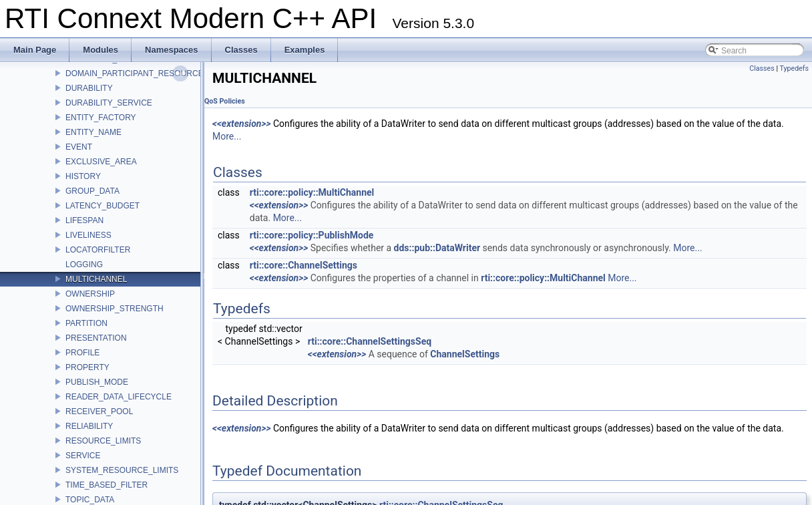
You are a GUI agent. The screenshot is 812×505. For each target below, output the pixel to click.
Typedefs (794, 68)
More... (227, 136)
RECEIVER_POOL (99, 411)
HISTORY (83, 176)
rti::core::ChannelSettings (303, 265)
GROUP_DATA (92, 191)
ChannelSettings (465, 354)
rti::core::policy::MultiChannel (312, 192)
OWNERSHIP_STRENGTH (115, 309)
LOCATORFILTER (98, 250)
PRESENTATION (96, 338)
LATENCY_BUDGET (103, 206)
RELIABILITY (89, 426)
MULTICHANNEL (96, 279)
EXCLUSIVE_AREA (101, 162)
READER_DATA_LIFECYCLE (119, 397)
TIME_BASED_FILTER (107, 485)
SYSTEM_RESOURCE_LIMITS (122, 470)
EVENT (79, 147)
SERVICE (83, 456)
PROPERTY (87, 367)
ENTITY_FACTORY (101, 118)
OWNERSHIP (90, 294)
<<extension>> (242, 124)
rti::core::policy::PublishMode (312, 235)
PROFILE (82, 353)
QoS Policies (225, 101)
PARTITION (86, 323)
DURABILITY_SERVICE (109, 103)
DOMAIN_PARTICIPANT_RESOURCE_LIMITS (150, 73)
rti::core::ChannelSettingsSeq (370, 341)
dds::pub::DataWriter (437, 248)
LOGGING (84, 265)
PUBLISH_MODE (97, 382)
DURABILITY (89, 88)
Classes (762, 68)
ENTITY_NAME (93, 132)
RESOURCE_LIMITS (103, 441)
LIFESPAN (84, 220)
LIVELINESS (88, 235)
